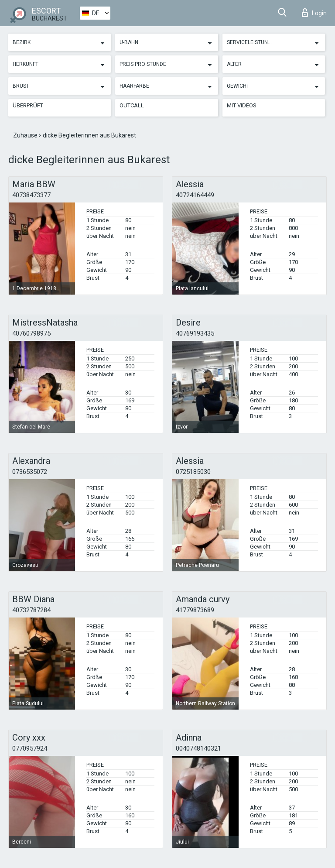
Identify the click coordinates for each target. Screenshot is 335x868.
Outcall (132, 105)
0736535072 (30, 472)
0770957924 (30, 748)
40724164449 (195, 195)
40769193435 (195, 333)
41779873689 (195, 610)
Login (314, 13)
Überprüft (28, 105)
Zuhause (26, 135)
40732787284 (31, 610)
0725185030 (193, 472)
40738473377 (31, 195)
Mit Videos (242, 105)
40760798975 (31, 333)
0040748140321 (198, 748)
